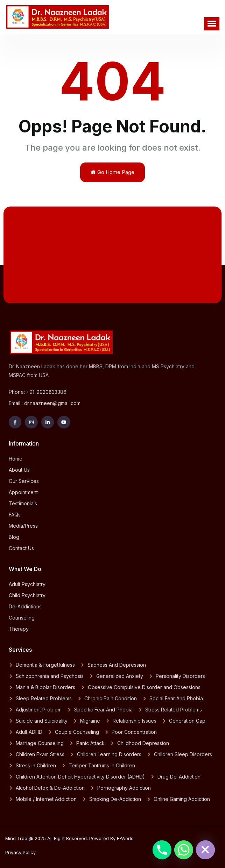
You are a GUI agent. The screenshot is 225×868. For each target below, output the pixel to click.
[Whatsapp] (184, 850)
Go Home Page (112, 172)
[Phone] (162, 850)
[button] (212, 24)
